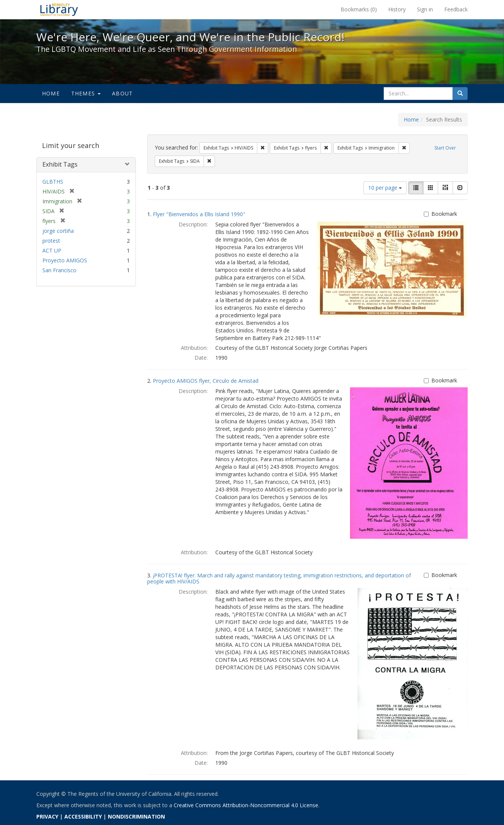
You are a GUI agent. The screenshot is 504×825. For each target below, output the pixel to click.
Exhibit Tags (60, 164)
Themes (86, 93)
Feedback (456, 9)
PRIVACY (47, 816)
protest (51, 241)
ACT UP (52, 250)
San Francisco (59, 270)
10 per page (385, 188)
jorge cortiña (58, 231)
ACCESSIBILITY (83, 816)
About (122, 93)
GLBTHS (53, 182)
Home (51, 93)
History (397, 9)
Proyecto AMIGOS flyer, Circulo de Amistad (206, 381)
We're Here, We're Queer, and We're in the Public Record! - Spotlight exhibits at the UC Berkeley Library (59, 9)
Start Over (445, 148)
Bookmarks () (359, 9)
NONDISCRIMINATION (136, 816)
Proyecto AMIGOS (65, 260)
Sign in (425, 9)
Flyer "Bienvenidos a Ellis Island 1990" (199, 214)
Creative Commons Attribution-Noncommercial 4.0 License (246, 805)
